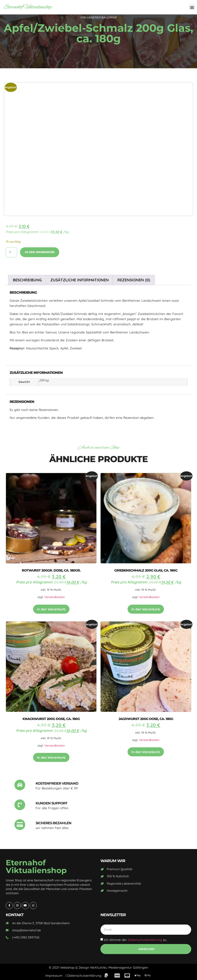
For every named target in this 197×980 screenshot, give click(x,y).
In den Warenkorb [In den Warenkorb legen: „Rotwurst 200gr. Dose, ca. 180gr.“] (51, 609)
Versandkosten (55, 597)
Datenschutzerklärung (145, 940)
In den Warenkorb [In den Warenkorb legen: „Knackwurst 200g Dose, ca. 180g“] (51, 757)
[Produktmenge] (11, 252)
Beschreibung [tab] (27, 280)
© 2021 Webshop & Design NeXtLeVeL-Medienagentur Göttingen (98, 967)
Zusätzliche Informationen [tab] (80, 280)
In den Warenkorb (40, 252)
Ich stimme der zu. (135, 940)
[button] (192, 7)
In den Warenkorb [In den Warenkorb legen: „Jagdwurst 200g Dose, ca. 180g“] (146, 752)
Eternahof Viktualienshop (28, 7)
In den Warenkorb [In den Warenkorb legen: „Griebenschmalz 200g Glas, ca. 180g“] (146, 609)
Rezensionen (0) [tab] (134, 280)
